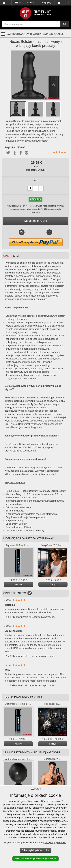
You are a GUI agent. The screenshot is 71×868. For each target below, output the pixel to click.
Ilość (35, 180)
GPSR (16, 256)
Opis (6, 256)
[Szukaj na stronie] (65, 24)
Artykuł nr (10, 147)
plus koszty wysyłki (35, 170)
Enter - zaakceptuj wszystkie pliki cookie (35, 859)
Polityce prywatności (55, 842)
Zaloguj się (46, 3)
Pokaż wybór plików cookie (35, 850)
